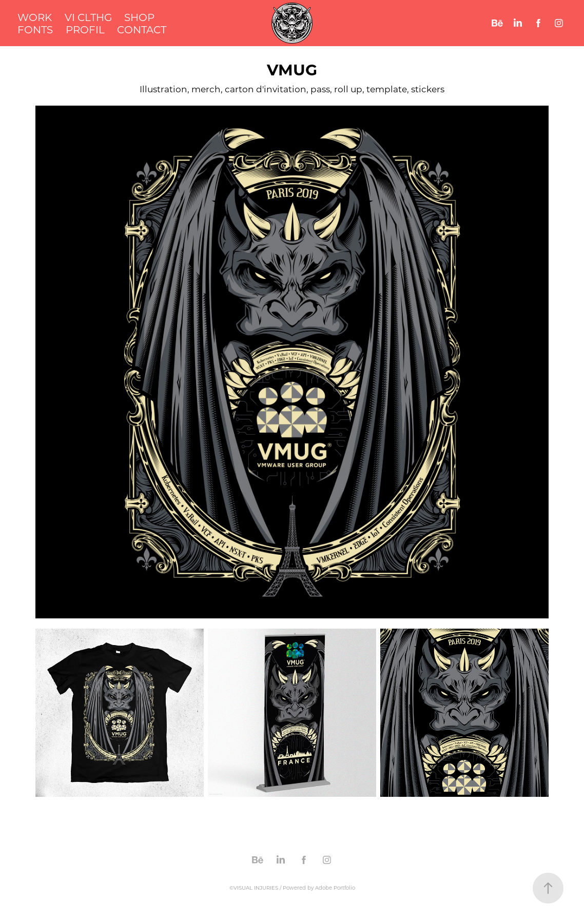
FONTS (35, 29)
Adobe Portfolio (335, 888)
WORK (35, 17)
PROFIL (85, 29)
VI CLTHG (88, 17)
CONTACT (142, 29)
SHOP (139, 17)
